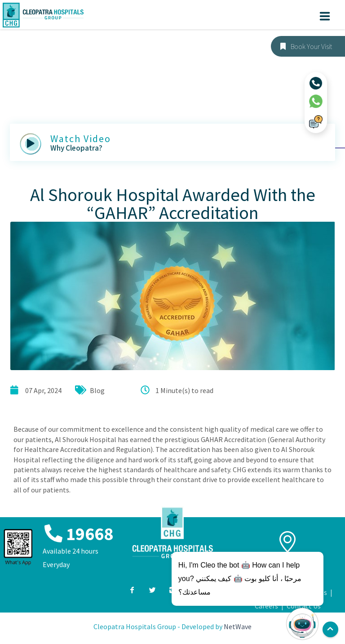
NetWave (238, 626)
